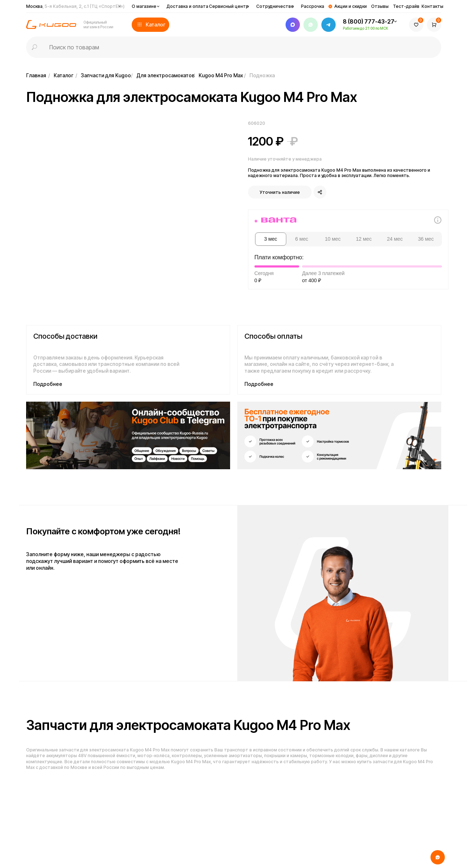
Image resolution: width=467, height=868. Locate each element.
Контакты (432, 6)
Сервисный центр (229, 6)
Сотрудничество (275, 6)
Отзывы (380, 6)
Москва (75, 6)
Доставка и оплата (187, 6)
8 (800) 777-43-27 (369, 21)
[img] (128, 435)
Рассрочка (313, 6)
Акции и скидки (351, 6)
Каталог (64, 75)
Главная (36, 75)
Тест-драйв (406, 6)
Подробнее (48, 384)
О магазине (144, 6)
